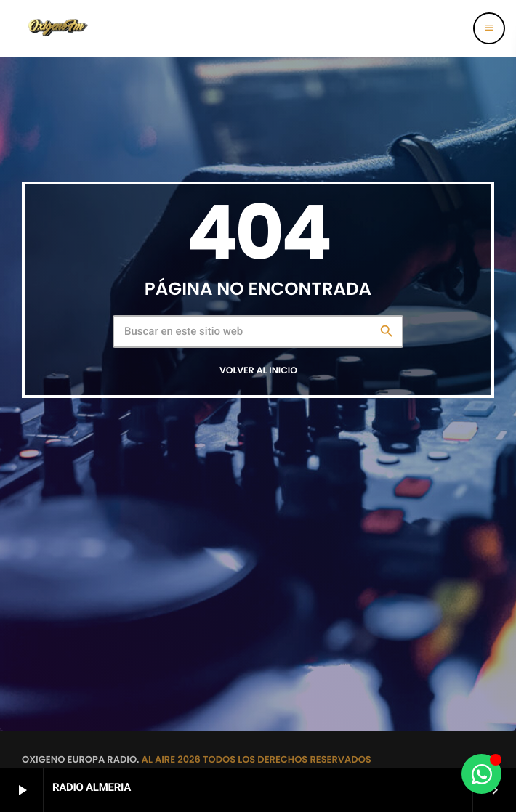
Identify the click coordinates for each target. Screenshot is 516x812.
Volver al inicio (258, 371)
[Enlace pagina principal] (57, 28)
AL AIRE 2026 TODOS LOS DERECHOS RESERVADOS (257, 759)
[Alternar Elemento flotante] (481, 774)
